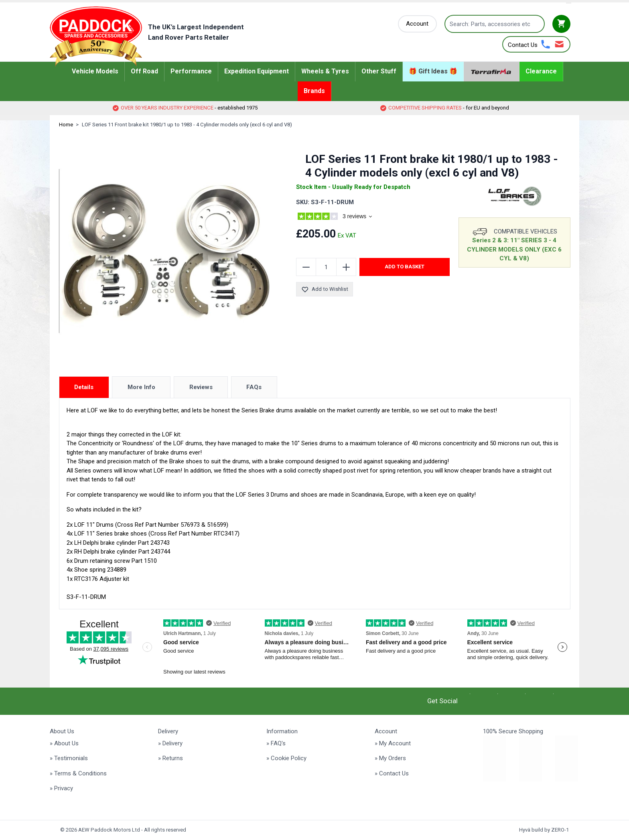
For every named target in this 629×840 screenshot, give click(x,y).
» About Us (64, 743)
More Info (141, 387)
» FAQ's (276, 743)
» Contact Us (392, 773)
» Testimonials (69, 758)
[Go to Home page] (159, 37)
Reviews (201, 387)
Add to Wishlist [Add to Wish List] (325, 289)
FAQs (254, 387)
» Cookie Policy (286, 758)
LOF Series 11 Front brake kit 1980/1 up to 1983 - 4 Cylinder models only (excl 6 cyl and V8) (187, 125)
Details (84, 387)
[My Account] (418, 24)
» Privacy (61, 788)
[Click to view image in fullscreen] (166, 251)
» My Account (393, 743)
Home (66, 125)
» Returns (170, 758)
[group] (345, 217)
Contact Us (523, 45)
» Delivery (170, 743)
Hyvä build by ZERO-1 (544, 830)
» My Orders (390, 758)
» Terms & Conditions (78, 773)
